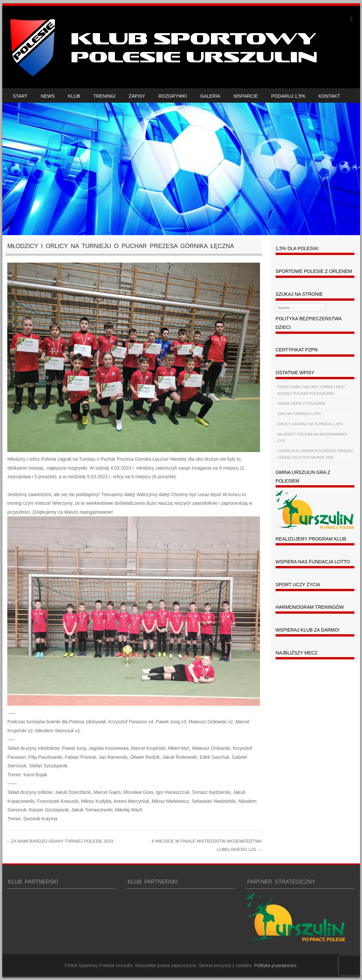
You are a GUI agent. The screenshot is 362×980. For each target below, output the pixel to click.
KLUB (74, 96)
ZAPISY (137, 96)
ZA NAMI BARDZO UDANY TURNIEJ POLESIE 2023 (59, 841)
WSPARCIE (246, 96)
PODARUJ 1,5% (288, 96)
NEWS (48, 96)
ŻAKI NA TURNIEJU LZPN (299, 414)
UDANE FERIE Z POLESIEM (301, 403)
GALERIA (210, 96)
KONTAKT (329, 96)
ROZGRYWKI (173, 96)
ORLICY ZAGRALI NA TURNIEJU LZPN (310, 424)
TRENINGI (104, 96)
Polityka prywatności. (276, 965)
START (20, 96)
